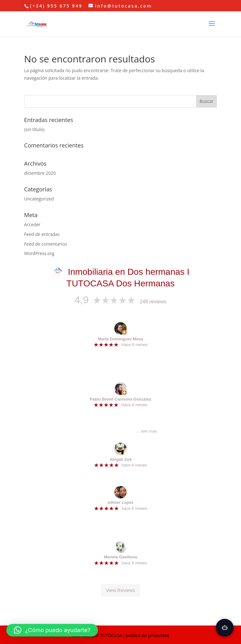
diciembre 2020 (40, 173)
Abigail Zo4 (120, 459)
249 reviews (153, 302)
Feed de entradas (42, 234)
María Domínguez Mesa (120, 339)
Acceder (32, 224)
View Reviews (120, 590)
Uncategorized (39, 199)
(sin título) (34, 129)
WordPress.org (39, 253)
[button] (52, 630)
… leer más (146, 431)
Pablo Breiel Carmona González (120, 399)
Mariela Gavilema (120, 557)
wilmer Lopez (120, 502)
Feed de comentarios (46, 244)
